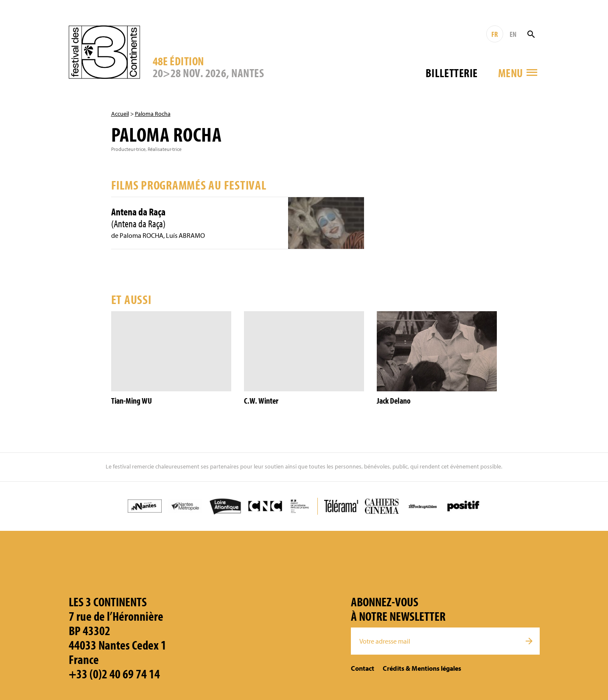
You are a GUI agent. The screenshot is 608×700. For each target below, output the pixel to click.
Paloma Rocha (153, 114)
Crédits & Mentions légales (422, 668)
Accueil (120, 114)
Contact (363, 668)
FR (495, 34)
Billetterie (452, 73)
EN (513, 34)
